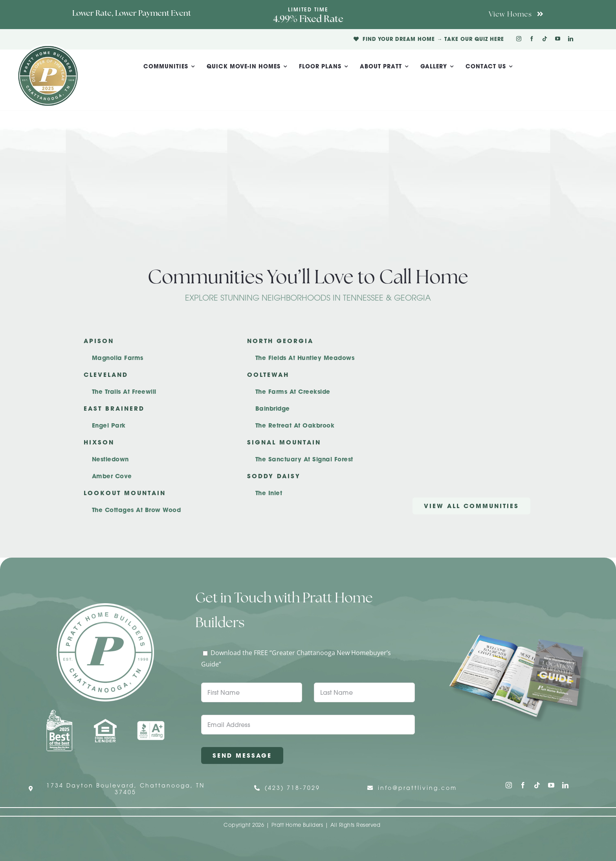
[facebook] (532, 39)
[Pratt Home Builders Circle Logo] (105, 606)
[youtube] (558, 39)
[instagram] (519, 39)
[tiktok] (545, 39)
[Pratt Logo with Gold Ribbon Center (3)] (48, 48)
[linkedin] (571, 39)
